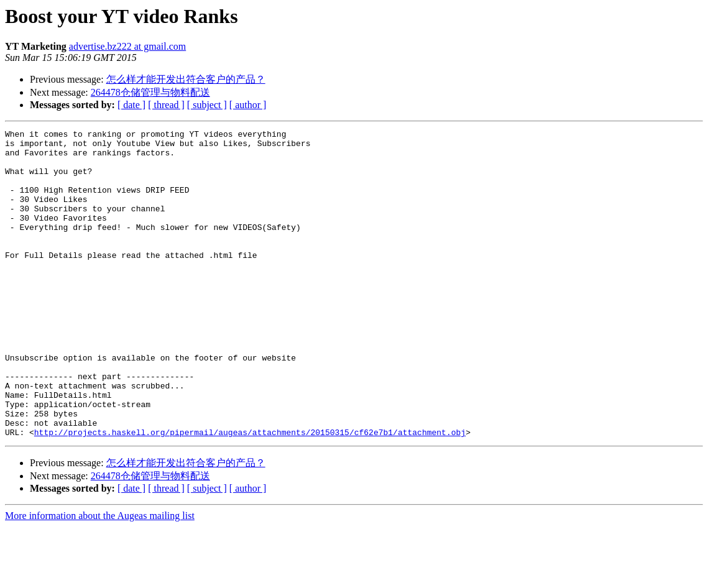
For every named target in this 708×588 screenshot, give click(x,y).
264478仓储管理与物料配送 (150, 92)
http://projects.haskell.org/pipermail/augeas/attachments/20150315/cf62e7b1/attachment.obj (250, 494)
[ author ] (248, 105)
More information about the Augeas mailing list (100, 577)
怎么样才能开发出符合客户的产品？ (186, 79)
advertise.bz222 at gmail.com (127, 46)
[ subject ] (207, 105)
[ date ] (131, 105)
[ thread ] (166, 105)
